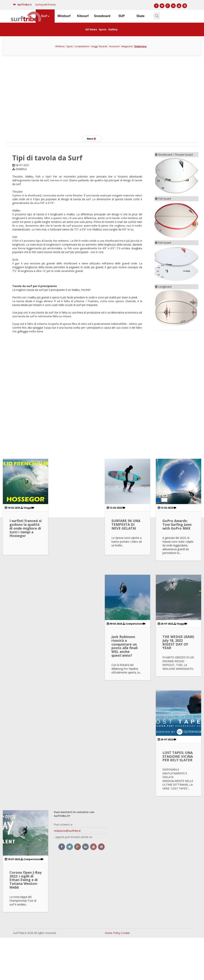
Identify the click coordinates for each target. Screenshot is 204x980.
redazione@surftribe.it (67, 831)
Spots (103, 29)
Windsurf (64, 16)
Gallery (113, 29)
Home (109, 933)
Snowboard (102, 16)
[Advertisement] (102, 94)
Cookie (125, 933)
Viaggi (94, 46)
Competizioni (82, 46)
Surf (45, 16)
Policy (117, 933)
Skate (140, 16)
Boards (103, 46)
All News (91, 29)
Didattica (140, 46)
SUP (122, 16)
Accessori (114, 46)
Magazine (127, 46)
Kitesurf (83, 16)
